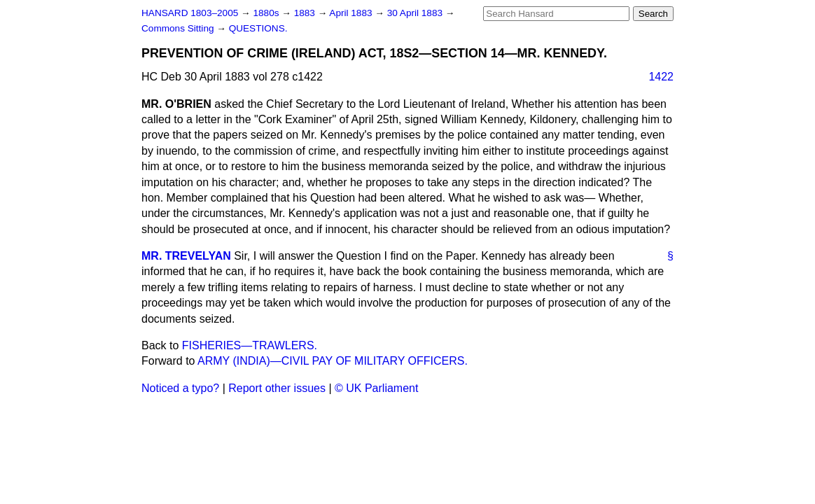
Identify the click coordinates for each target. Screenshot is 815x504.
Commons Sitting (179, 28)
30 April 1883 (416, 13)
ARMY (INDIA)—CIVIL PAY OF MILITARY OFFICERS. (333, 361)
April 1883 (352, 13)
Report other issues (277, 388)
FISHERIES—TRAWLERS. (250, 345)
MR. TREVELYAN (186, 256)
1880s (267, 13)
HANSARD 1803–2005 (190, 13)
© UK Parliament (376, 388)
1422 (661, 77)
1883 (306, 13)
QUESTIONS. (258, 28)
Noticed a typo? (180, 388)
